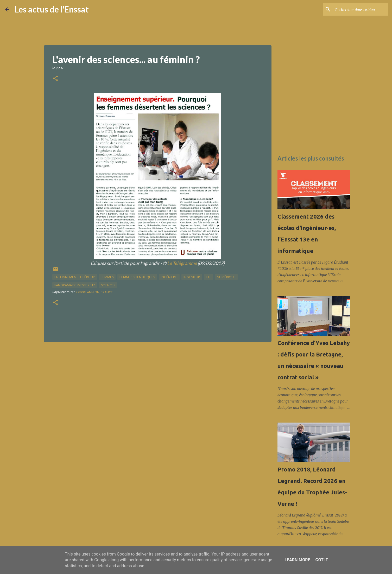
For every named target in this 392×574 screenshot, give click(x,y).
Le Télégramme (182, 263)
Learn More (297, 560)
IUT (208, 277)
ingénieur (192, 277)
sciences (108, 285)
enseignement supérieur (75, 277)
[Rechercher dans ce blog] (361, 9)
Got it (322, 560)
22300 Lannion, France (94, 292)
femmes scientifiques (137, 277)
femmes (107, 277)
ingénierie (169, 277)
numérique (226, 277)
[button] (55, 79)
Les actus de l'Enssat (52, 9)
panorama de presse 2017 (75, 285)
